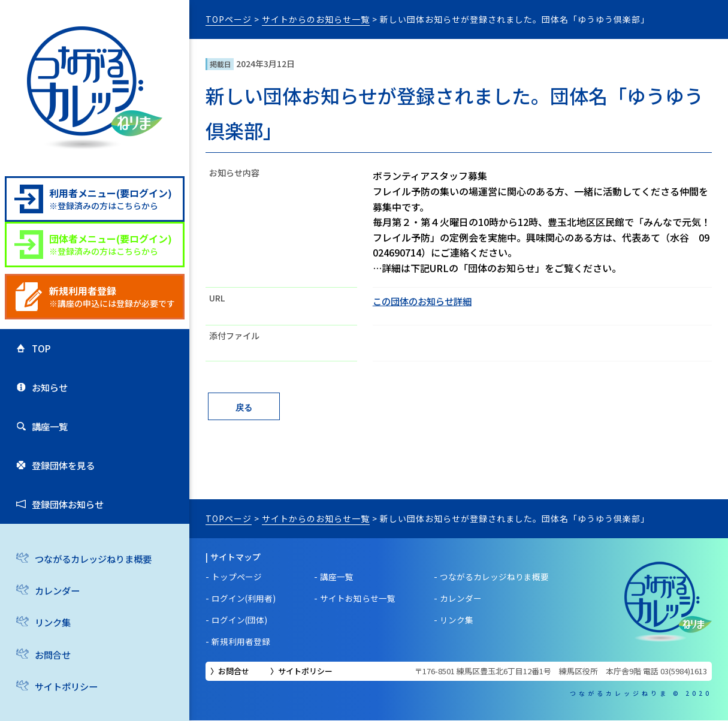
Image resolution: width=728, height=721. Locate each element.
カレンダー (56, 611)
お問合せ (51, 675)
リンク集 (51, 642)
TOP (39, 350)
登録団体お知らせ (67, 521)
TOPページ (229, 19)
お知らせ (48, 393)
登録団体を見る (62, 479)
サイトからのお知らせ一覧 (316, 19)
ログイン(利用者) (244, 599)
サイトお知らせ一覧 (358, 599)
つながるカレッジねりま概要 (94, 578)
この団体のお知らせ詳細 (425, 301)
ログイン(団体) (240, 620)
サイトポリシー (305, 672)
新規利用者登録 (241, 642)
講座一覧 (48, 436)
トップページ (237, 577)
